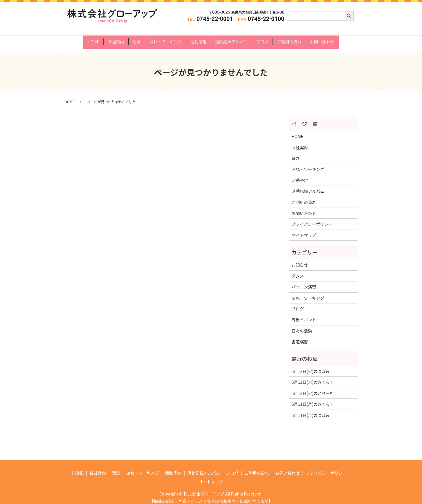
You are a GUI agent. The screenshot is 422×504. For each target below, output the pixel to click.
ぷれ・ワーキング (164, 39)
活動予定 (198, 39)
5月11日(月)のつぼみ (311, 410)
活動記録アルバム (233, 39)
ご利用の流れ (294, 39)
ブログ (265, 39)
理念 (134, 39)
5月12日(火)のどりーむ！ (315, 388)
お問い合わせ (328, 39)
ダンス (298, 271)
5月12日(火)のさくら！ (313, 377)
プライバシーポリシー (312, 219)
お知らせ (300, 260)
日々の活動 (302, 325)
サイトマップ (304, 230)
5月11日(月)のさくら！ (313, 399)
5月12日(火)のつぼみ (311, 366)
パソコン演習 (304, 282)
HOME (88, 39)
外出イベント (304, 315)
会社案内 (112, 39)
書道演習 (300, 337)
